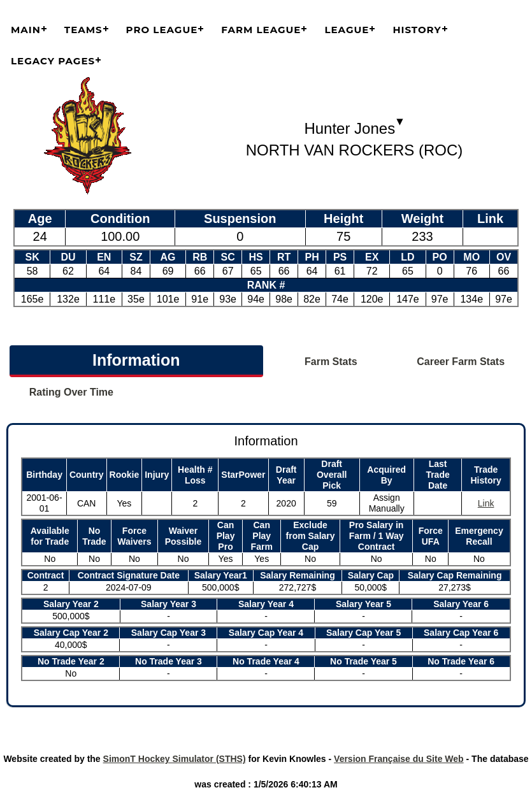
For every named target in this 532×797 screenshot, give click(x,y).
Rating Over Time (71, 392)
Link (486, 503)
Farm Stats (331, 362)
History (417, 30)
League (347, 30)
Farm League (261, 30)
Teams (83, 30)
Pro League (162, 30)
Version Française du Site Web (399, 759)
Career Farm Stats (461, 362)
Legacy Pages (53, 61)
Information (136, 360)
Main (26, 30)
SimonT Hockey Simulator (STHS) (175, 759)
